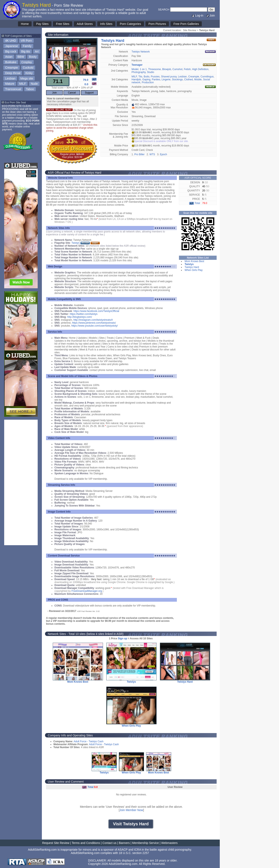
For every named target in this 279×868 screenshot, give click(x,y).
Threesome (155, 69)
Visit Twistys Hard (131, 824)
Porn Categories (130, 24)
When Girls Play (194, 270)
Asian (9, 57)
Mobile (198, 79)
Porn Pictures (157, 24)
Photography (139, 72)
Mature (10, 84)
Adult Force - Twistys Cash (89, 741)
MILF (23, 84)
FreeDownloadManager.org (87, 591)
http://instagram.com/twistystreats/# (93, 320)
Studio (150, 72)
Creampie (12, 68)
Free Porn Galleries (186, 24)
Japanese (12, 46)
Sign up (122, 638)
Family (27, 46)
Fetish (187, 69)
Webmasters (169, 843)
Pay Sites (42, 24)
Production (148, 82)
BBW (21, 57)
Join (210, 15)
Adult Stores (85, 24)
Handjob (136, 79)
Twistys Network (141, 52)
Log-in (197, 15)
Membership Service (145, 843)
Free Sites (63, 24)
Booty (33, 57)
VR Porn (26, 41)
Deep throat (13, 73)
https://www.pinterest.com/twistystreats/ (94, 323)
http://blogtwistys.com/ (80, 317)
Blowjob (167, 69)
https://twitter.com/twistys (84, 314)
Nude (34, 84)
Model (135, 69)
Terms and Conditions (86, 843)
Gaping (146, 79)
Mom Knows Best (194, 261)
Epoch (163, 154)
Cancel (72, 93)
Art (37, 51)
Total (194, 203)
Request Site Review (56, 843)
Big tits (26, 51)
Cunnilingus (207, 77)
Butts (147, 77)
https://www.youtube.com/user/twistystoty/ (95, 326)
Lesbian (10, 78)
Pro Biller (139, 154)
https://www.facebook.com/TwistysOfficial (96, 311)
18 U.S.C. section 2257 (134, 853)
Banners (124, 843)
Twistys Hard (192, 267)
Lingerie (166, 79)
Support (89, 93)
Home (25, 24)
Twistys (75, 243)
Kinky (29, 73)
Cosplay (27, 62)
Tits (140, 77)
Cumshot (177, 69)
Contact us (109, 843)
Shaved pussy (169, 77)
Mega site (27, 78)
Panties (156, 79)
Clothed (188, 79)
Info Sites (106, 24)
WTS (152, 154)
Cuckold (28, 68)
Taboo (30, 89)
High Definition (200, 69)
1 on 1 (143, 69)
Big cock (11, 51)
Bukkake (11, 62)
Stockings (177, 79)
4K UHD (11, 41)
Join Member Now (131, 810)
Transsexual (13, 89)
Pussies (155, 77)
